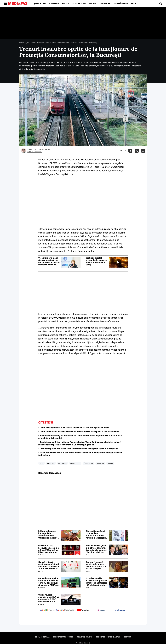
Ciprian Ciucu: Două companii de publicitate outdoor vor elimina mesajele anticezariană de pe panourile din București (96, 534)
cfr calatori (62, 463)
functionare (88, 463)
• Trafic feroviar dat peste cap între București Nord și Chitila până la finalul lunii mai (79, 432)
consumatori (75, 463)
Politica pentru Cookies (63, 637)
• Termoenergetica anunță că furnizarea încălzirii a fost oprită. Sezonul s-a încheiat (78, 449)
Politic (66, 4)
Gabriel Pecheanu (35, 152)
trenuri (110, 463)
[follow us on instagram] (101, 610)
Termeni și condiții (85, 637)
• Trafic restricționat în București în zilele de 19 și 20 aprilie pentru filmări (74, 428)
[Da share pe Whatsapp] (143, 151)
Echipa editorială (42, 637)
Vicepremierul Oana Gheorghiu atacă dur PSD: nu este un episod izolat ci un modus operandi (49, 261)
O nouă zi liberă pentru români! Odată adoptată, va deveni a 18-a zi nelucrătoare (49, 565)
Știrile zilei (40, 4)
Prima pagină (24, 42)
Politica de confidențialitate (108, 637)
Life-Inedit (104, 4)
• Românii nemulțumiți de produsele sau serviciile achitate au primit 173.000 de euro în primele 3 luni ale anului (80, 437)
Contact (128, 637)
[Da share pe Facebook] (130, 151)
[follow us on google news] (47, 610)
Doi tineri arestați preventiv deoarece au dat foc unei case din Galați (96, 261)
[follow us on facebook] (119, 610)
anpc (42, 463)
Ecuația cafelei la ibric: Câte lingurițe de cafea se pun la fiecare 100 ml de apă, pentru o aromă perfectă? (96, 582)
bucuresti (51, 463)
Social (93, 4)
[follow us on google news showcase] (65, 610)
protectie (100, 463)
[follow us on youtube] (83, 610)
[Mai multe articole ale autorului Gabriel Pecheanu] (24, 151)
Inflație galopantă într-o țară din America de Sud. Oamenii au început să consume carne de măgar (49, 534)
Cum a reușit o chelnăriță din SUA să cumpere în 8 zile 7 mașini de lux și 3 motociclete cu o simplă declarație (49, 598)
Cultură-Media (121, 4)
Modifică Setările (83, 643)
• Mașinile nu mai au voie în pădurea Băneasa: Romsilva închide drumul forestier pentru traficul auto (80, 454)
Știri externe (79, 4)
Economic (54, 4)
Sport (134, 4)
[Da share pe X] (137, 151)
